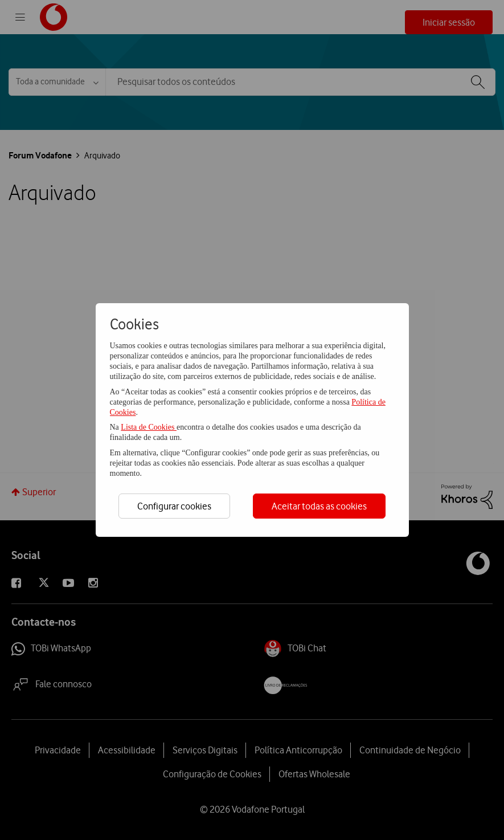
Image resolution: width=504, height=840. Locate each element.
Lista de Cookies (149, 427)
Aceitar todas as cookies (319, 506)
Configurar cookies (174, 506)
